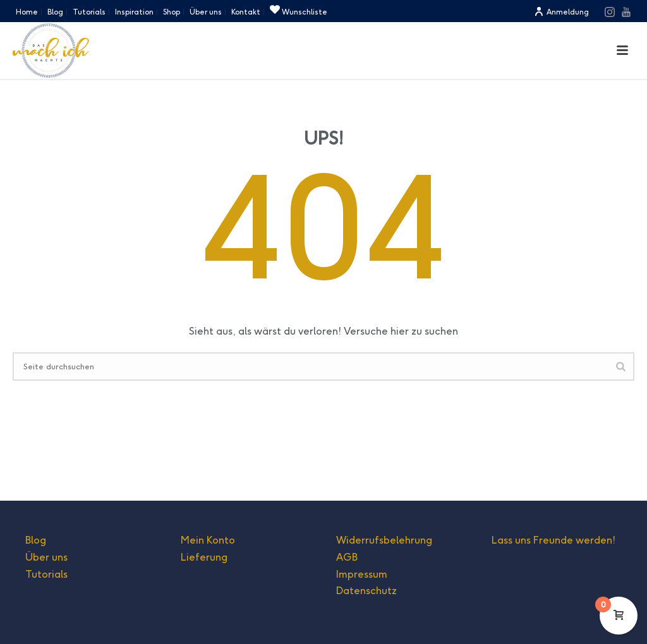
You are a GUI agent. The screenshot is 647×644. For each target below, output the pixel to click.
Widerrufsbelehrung (384, 540)
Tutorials (46, 574)
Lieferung (204, 557)
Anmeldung (561, 12)
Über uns (46, 557)
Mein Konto (208, 540)
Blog (36, 540)
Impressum (362, 574)
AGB (347, 557)
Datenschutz (366, 591)
